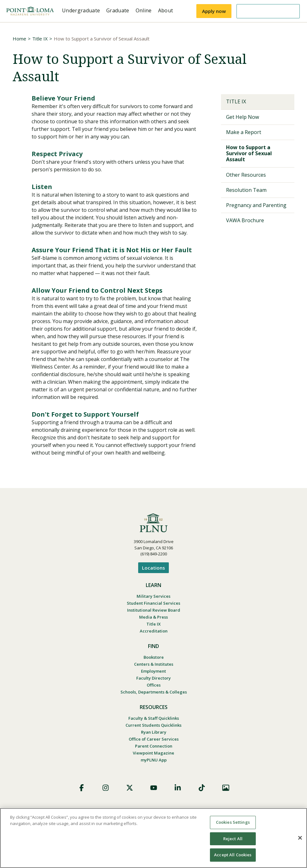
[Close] (300, 838)
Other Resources (246, 175)
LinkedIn (178, 788)
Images (226, 788)
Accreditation (154, 631)
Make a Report (244, 132)
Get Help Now (243, 117)
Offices (154, 685)
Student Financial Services (153, 603)
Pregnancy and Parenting (256, 205)
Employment (153, 671)
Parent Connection (154, 746)
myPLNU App (154, 760)
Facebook (82, 788)
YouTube (154, 788)
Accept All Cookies (233, 855)
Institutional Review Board (154, 610)
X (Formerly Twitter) (130, 788)
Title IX (40, 39)
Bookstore (154, 657)
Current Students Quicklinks (153, 725)
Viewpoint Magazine (153, 753)
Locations (153, 568)
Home (19, 39)
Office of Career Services (154, 739)
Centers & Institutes (154, 664)
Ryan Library (154, 732)
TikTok (202, 788)
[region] (153, 838)
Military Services (153, 596)
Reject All (233, 839)
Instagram (106, 788)
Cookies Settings (233, 822)
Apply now (214, 11)
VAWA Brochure (245, 220)
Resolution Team (246, 190)
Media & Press (153, 617)
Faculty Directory (153, 678)
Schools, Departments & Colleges (154, 692)
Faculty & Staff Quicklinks (154, 718)
